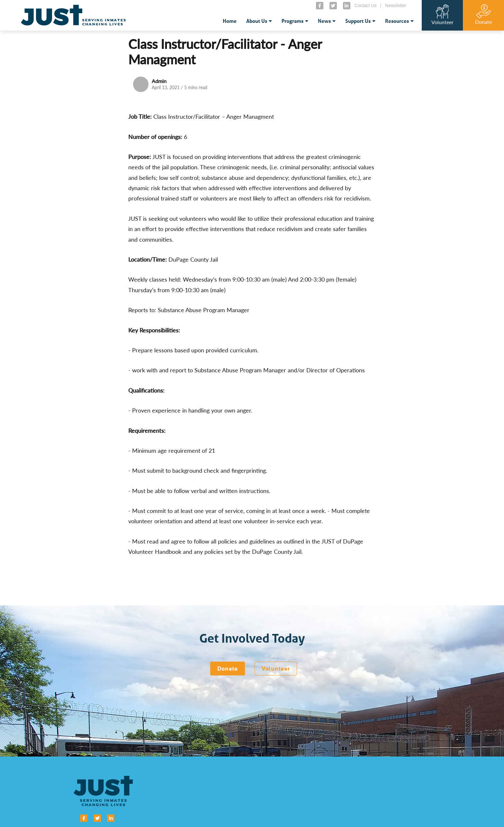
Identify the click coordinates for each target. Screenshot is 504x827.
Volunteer (276, 668)
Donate (228, 668)
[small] (320, 6)
